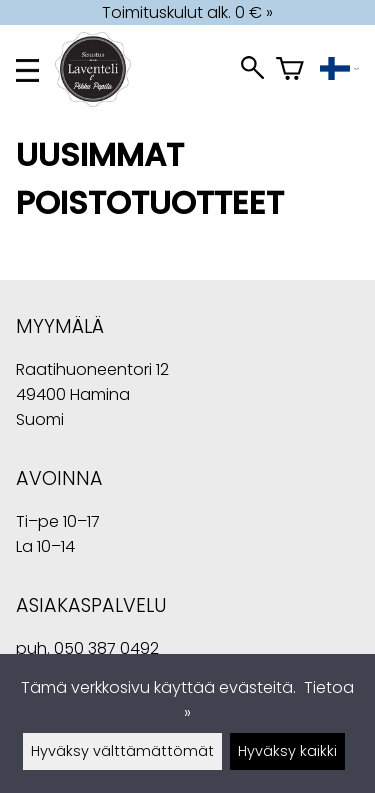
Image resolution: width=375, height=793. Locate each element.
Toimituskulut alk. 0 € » (187, 12)
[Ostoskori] (290, 70)
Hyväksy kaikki (287, 751)
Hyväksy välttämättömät (122, 751)
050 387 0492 (106, 648)
